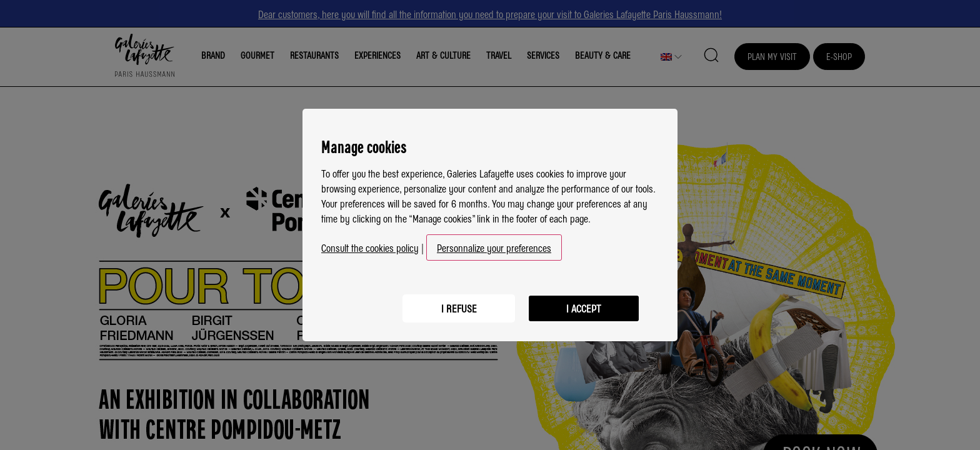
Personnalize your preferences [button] (494, 247)
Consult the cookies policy (370, 247)
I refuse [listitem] (459, 308)
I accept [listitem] (584, 308)
